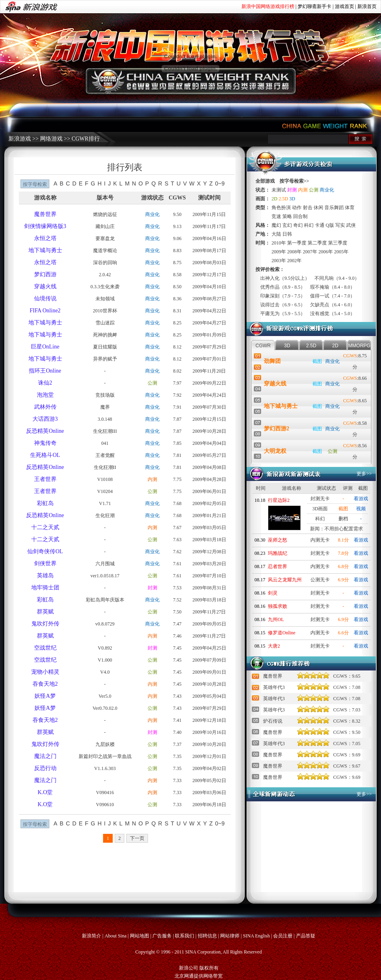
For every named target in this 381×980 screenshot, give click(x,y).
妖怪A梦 (45, 696)
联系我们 (184, 936)
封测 (152, 588)
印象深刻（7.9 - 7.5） (283, 296)
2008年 (294, 252)
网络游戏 (51, 139)
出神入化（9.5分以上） (285, 278)
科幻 (309, 225)
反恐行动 (45, 768)
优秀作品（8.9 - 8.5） (283, 287)
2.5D (284, 199)
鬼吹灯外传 (45, 624)
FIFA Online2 (45, 311)
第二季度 (317, 243)
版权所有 (209, 968)
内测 (152, 479)
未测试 (279, 190)
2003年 (279, 261)
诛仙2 (45, 383)
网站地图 (140, 936)
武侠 (351, 225)
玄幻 (287, 225)
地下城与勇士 (45, 250)
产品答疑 (306, 936)
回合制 (300, 216)
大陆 (276, 234)
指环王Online (45, 371)
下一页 (137, 838)
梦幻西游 (45, 274)
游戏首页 (345, 6)
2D (275, 199)
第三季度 (338, 243)
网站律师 (230, 936)
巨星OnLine (45, 347)
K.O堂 (45, 792)
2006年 (326, 252)
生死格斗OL (45, 455)
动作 (297, 208)
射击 (308, 208)
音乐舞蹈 (334, 208)
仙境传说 (45, 298)
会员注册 (283, 936)
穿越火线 (45, 286)
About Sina (116, 936)
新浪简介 (91, 936)
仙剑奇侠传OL (45, 551)
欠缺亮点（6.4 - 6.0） (332, 305)
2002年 (294, 261)
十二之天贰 (45, 527)
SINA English (256, 936)
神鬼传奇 (45, 443)
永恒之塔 (45, 238)
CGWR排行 (86, 139)
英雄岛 (45, 576)
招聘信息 (207, 936)
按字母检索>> (294, 181)
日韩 (287, 234)
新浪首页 (367, 6)
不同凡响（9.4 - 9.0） (337, 278)
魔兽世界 (45, 214)
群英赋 (45, 612)
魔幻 (276, 225)
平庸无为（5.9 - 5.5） (283, 314)
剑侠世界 (45, 563)
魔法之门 (45, 756)
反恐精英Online (45, 431)
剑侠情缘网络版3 (45, 226)
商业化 (152, 214)
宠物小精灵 (45, 672)
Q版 (330, 225)
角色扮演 (281, 208)
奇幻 (298, 225)
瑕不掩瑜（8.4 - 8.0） (332, 287)
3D (292, 199)
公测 (152, 383)
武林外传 (45, 407)
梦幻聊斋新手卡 (314, 6)
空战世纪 (45, 648)
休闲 (318, 208)
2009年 (279, 252)
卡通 (320, 225)
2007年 (310, 252)
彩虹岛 (45, 503)
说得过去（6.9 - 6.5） (283, 305)
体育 (350, 208)
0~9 (220, 183)
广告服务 (162, 936)
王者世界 (45, 479)
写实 (340, 225)
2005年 (341, 252)
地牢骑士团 (45, 588)
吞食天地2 (45, 684)
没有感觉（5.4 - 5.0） (332, 314)
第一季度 (297, 243)
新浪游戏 (20, 139)
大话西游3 (45, 419)
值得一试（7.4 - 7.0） (332, 296)
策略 (287, 216)
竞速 (276, 216)
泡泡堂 (45, 395)
